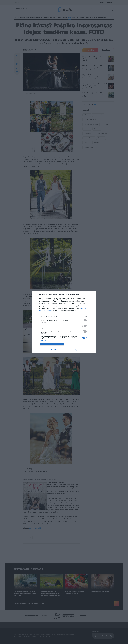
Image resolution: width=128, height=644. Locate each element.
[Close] (93, 294)
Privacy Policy (73, 350)
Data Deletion (55, 350)
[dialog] (64, 322)
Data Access (64, 350)
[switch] (84, 320)
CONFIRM (52, 344)
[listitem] (64, 317)
